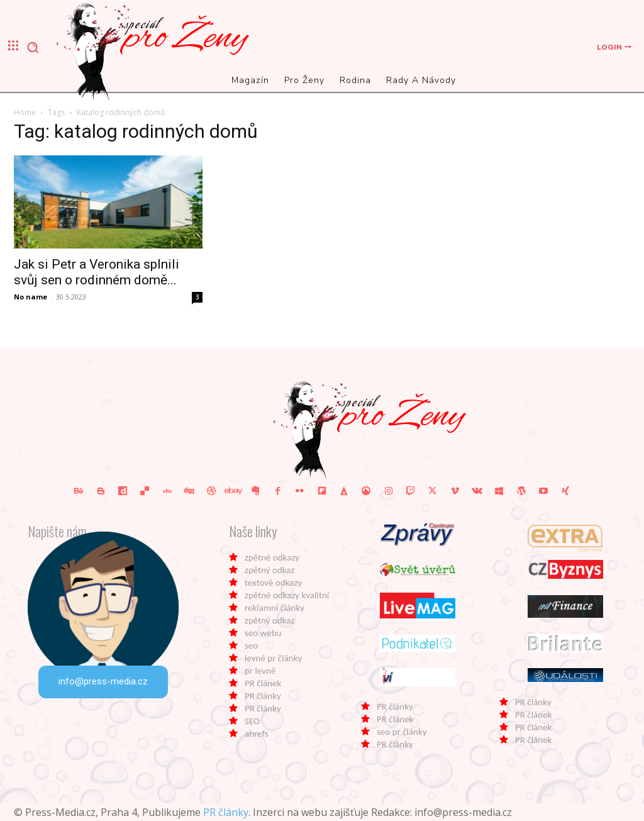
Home (25, 112)
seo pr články (402, 732)
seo (251, 645)
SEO (252, 721)
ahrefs (257, 734)
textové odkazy (273, 583)
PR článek (263, 683)
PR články (263, 696)
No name (31, 297)
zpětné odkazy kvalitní (287, 595)
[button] (33, 47)
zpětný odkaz (269, 570)
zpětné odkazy (272, 557)
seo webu (263, 633)
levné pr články (273, 658)
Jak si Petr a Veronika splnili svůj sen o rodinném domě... (97, 272)
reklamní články (275, 608)
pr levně (260, 671)
